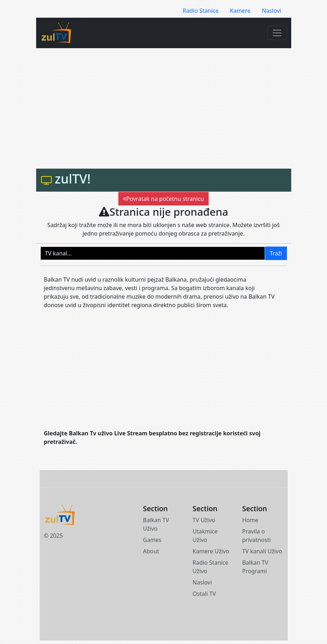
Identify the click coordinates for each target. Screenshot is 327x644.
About (151, 551)
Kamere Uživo (211, 551)
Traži (276, 253)
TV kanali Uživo (262, 551)
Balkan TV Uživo (156, 524)
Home (250, 520)
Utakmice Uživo (205, 536)
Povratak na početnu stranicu (163, 199)
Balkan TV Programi (255, 567)
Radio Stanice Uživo (211, 567)
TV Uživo (204, 520)
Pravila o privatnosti (257, 536)
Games (152, 540)
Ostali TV (204, 594)
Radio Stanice (201, 11)
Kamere (240, 11)
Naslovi (272, 11)
